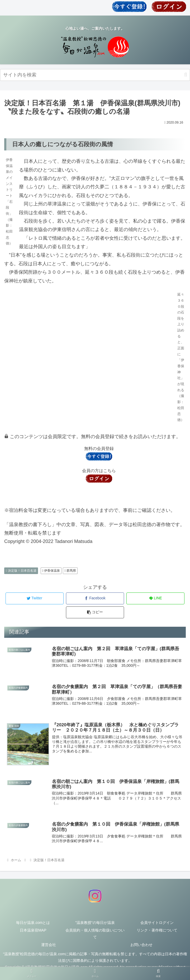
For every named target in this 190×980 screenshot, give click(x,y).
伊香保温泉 (51, 571)
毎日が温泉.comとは (33, 923)
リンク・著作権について (157, 931)
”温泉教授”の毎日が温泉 (95, 923)
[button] (186, 75)
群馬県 (70, 571)
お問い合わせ (141, 945)
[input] (95, 75)
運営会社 (49, 945)
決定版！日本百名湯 (21, 571)
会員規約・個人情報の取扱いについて (95, 934)
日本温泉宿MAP (33, 931)
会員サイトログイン (157, 923)
